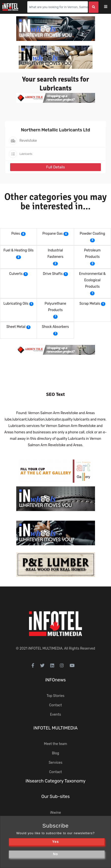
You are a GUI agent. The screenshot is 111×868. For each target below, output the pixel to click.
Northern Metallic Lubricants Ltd (55, 130)
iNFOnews (56, 680)
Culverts (16, 274)
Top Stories (55, 696)
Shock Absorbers (55, 327)
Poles (16, 234)
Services (56, 763)
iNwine (55, 813)
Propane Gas (52, 234)
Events (55, 715)
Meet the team (56, 744)
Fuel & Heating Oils (18, 250)
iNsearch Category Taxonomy (56, 781)
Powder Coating (92, 234)
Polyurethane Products (55, 307)
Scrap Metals (90, 304)
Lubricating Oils (16, 304)
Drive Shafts (53, 274)
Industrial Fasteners (55, 254)
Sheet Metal (16, 327)
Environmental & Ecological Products (92, 280)
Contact (55, 705)
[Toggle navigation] (109, 7)
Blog (55, 753)
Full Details (55, 167)
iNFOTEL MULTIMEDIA (45, 648)
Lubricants (26, 154)
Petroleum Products (93, 254)
